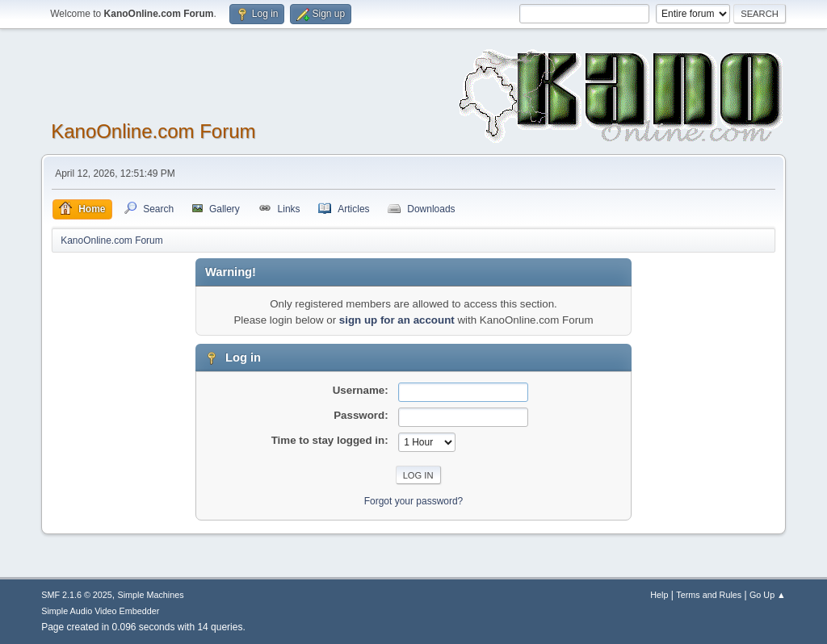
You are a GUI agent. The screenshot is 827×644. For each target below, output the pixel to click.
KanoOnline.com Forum (153, 131)
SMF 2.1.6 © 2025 (77, 595)
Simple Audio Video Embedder (100, 611)
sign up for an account (397, 320)
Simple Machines (151, 595)
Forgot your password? (414, 501)
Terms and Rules (709, 595)
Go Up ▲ (768, 595)
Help (659, 595)
